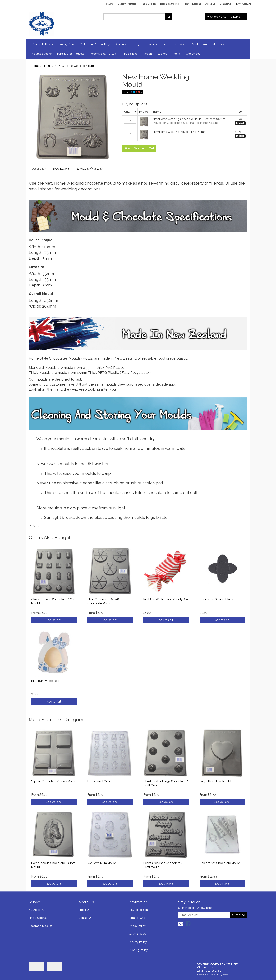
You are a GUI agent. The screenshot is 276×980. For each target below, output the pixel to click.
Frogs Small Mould (100, 781)
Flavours (152, 44)
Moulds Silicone (42, 54)
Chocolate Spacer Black (216, 599)
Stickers (162, 54)
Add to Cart (166, 620)
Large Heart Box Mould (215, 781)
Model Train (199, 44)
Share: (133, 92)
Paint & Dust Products (71, 54)
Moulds (219, 44)
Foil (165, 44)
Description (39, 169)
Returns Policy (137, 934)
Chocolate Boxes (42, 44)
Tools (176, 54)
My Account (36, 910)
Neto (225, 975)
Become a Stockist (170, 4)
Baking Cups (66, 44)
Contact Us (225, 4)
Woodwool (193, 54)
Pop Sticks (131, 54)
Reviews (89, 169)
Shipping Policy (138, 950)
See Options (54, 620)
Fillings (136, 44)
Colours (121, 44)
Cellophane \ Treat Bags (95, 44)
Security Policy (138, 942)
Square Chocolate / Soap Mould (54, 781)
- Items (223, 17)
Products (109, 4)
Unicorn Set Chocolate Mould (220, 863)
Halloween (180, 44)
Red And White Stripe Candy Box (166, 599)
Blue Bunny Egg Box (45, 681)
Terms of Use (137, 918)
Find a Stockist (148, 4)
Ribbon (147, 54)
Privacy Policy (137, 926)
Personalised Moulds (104, 54)
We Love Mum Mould (102, 863)
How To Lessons (192, 4)
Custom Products (127, 4)
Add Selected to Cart (139, 148)
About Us (210, 4)
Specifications (61, 169)
